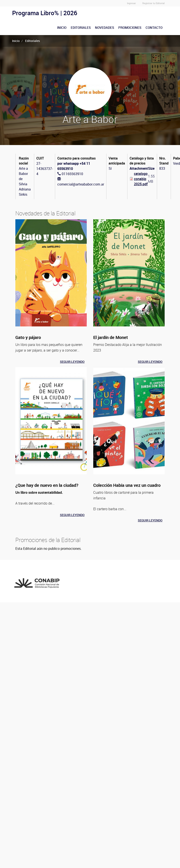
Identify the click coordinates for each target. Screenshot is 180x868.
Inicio (62, 27)
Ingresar (131, 3)
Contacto (154, 27)
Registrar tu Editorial (153, 3)
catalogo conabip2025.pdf (141, 179)
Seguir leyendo (72, 362)
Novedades (104, 27)
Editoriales (81, 27)
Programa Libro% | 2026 (45, 13)
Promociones (130, 27)
